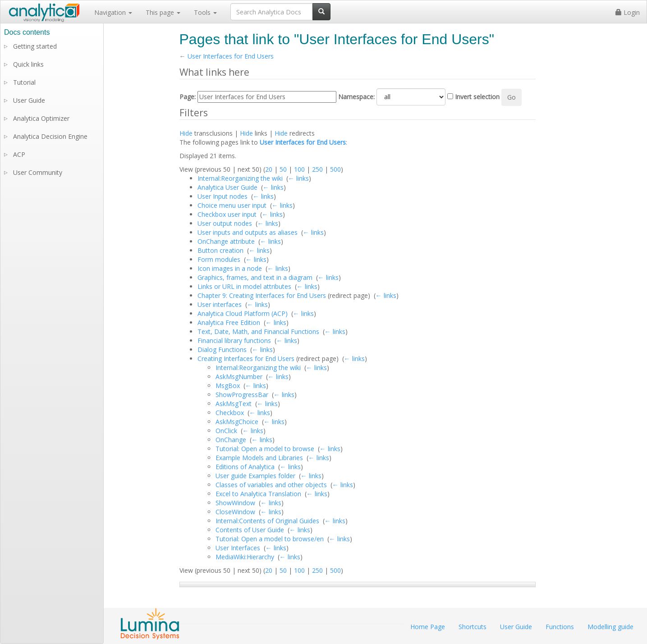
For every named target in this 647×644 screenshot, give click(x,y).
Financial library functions (234, 340)
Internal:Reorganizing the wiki (240, 178)
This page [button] (163, 12)
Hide (186, 133)
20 (269, 169)
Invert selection (477, 97)
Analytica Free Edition (229, 322)
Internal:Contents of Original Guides (267, 521)
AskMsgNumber (239, 377)
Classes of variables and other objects (271, 485)
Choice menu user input (232, 205)
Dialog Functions (222, 349)
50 (283, 169)
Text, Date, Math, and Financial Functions (258, 331)
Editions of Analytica (245, 467)
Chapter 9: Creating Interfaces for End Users (262, 295)
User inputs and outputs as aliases (248, 232)
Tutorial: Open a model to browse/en (270, 539)
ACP (19, 154)
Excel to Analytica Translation (258, 494)
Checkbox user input (227, 214)
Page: (188, 97)
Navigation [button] (113, 12)
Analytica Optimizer (41, 118)
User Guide (29, 100)
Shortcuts (473, 627)
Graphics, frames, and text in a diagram (255, 277)
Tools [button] (205, 12)
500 (335, 169)
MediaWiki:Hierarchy (245, 557)
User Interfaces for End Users (231, 56)
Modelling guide (610, 627)
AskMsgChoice (237, 422)
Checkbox (230, 413)
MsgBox (228, 386)
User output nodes (225, 223)
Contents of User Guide (250, 530)
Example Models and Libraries (259, 458)
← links (298, 178)
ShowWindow (235, 503)
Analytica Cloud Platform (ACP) (243, 313)
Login (628, 12)
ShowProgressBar (242, 395)
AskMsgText (234, 404)
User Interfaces (238, 548)
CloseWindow (235, 512)
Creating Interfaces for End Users (246, 359)
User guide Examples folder (255, 476)
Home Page (428, 627)
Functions (560, 627)
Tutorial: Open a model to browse (265, 449)
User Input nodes (223, 196)
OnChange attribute (226, 241)
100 (299, 169)
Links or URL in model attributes (244, 286)
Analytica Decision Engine (50, 136)
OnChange (231, 440)
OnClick (226, 431)
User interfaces (220, 304)
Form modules (219, 259)
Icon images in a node (230, 268)
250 (317, 169)
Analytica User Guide (227, 187)
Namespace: (356, 97)
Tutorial (24, 82)
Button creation (220, 250)
